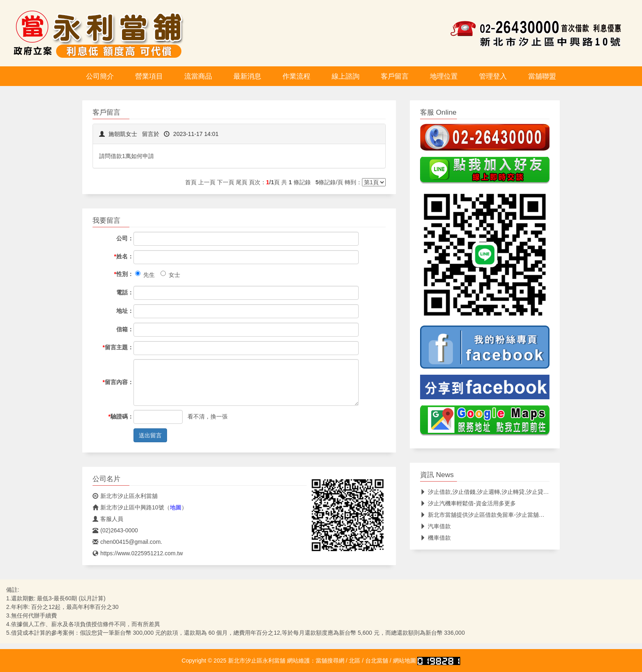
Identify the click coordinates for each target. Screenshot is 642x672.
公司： (125, 238)
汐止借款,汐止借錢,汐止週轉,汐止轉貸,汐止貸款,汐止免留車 (500, 492)
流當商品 (198, 76)
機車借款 (435, 538)
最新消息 (247, 76)
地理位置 (444, 76)
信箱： (125, 329)
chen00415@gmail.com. (127, 542)
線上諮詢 (346, 76)
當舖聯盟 (542, 76)
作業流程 (296, 76)
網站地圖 (405, 661)
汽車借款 (435, 526)
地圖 (176, 507)
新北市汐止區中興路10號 (128, 507)
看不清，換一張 (208, 416)
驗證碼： (121, 416)
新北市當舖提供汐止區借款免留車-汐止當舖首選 (485, 515)
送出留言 (150, 435)
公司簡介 (100, 76)
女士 (170, 274)
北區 (355, 661)
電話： (125, 292)
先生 (145, 274)
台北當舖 (377, 661)
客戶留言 (395, 76)
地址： (125, 311)
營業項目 (149, 76)
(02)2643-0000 (115, 530)
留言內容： (118, 382)
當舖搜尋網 (330, 661)
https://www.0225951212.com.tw (138, 553)
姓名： (124, 256)
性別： (124, 274)
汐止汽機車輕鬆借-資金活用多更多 (468, 503)
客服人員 (108, 519)
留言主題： (118, 347)
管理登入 (493, 76)
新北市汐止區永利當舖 (125, 496)
